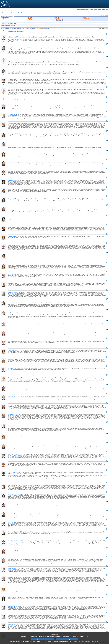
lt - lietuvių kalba (94, 10)
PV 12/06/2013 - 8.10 (59, 19)
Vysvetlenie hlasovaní (59, 20)
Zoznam (3, 13)
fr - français (88, 10)
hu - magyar (96, 10)
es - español (78, 10)
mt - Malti (97, 10)
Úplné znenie (22, 13)
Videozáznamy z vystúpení (103, 29)
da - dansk (81, 10)
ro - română (102, 10)
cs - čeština (80, 10)
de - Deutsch (82, 10)
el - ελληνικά (85, 10)
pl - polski (100, 10)
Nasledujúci (15, 13)
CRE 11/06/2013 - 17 (32, 19)
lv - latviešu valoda (93, 10)
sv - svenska (107, 10)
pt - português (101, 10)
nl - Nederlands (98, 10)
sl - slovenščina (105, 10)
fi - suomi (106, 10)
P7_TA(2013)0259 (85, 19)
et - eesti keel (84, 10)
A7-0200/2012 (4, 19)
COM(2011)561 (100, 523)
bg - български (77, 10)
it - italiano (92, 10)
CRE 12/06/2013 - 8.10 (59, 19)
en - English (86, 10)
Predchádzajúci (9, 13)
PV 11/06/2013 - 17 (31, 19)
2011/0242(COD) (7, 15)
